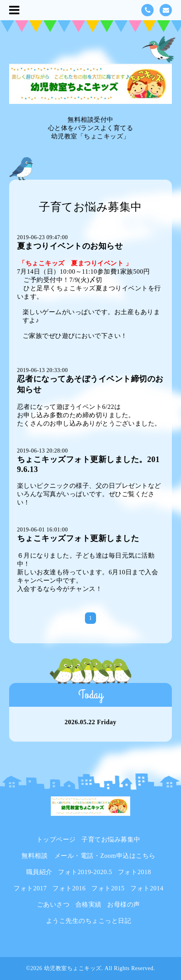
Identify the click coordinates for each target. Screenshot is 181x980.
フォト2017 (30, 888)
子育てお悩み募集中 (111, 839)
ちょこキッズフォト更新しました (78, 538)
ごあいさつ (53, 904)
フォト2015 (108, 888)
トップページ (56, 839)
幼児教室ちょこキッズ (73, 968)
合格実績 (89, 904)
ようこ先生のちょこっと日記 (89, 921)
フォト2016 (69, 888)
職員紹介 (39, 872)
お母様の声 (124, 904)
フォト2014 (147, 888)
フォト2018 (135, 872)
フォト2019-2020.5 (85, 872)
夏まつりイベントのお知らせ (70, 246)
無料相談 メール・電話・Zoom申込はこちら (88, 856)
